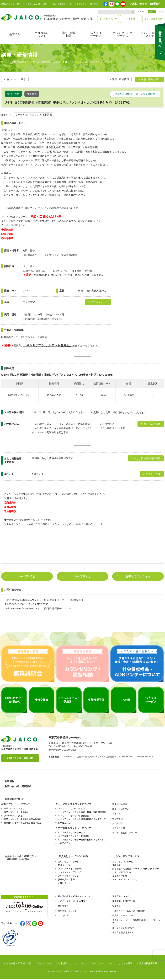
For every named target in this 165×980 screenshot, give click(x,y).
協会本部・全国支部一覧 (124, 902)
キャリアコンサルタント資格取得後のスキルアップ (82, 820)
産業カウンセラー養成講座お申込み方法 (23, 820)
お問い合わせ (64, 884)
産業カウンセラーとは (14, 809)
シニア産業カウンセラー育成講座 (74, 837)
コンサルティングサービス (71, 873)
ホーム (4, 63)
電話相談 (116, 866)
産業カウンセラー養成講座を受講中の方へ (24, 823)
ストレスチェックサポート (71, 869)
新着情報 (15, 35)
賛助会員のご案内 (66, 880)
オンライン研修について (124, 928)
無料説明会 (118, 824)
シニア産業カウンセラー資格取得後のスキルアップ (82, 840)
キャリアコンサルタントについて (73, 805)
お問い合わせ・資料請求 (145, 4)
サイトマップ (45, 964)
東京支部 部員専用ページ (124, 933)
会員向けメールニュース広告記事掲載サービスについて (137, 922)
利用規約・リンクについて (72, 964)
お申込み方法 (64, 823)
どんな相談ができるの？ (124, 873)
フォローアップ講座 (13, 816)
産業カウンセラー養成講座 (16, 813)
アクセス (131, 19)
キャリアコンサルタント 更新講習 (34, 115)
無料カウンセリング (67, 911)
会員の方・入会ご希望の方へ (20, 858)
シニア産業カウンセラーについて (73, 829)
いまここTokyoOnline (150, 35)
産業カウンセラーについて (16, 805)
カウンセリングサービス (123, 35)
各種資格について (42, 35)
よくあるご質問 (120, 876)
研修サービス (64, 866)
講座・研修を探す (153, 19)
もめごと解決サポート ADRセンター (75, 902)
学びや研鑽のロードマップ (125, 834)
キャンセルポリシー (102, 964)
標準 (152, 11)
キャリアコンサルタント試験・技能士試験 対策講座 (82, 813)
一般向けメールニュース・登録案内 (129, 911)
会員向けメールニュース (124, 916)
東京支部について (108, 19)
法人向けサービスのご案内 (73, 857)
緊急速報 (116, 907)
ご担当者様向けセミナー (70, 876)
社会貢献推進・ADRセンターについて (76, 897)
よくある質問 (119, 829)
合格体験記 (118, 819)
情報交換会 (63, 907)
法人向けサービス (96, 35)
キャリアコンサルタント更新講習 (74, 816)
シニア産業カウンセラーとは (72, 833)
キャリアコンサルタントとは (72, 809)
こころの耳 (63, 916)
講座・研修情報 (69, 35)
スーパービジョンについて (125, 880)
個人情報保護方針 (148, 964)
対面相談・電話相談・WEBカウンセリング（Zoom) (136, 869)
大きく (160, 11)
